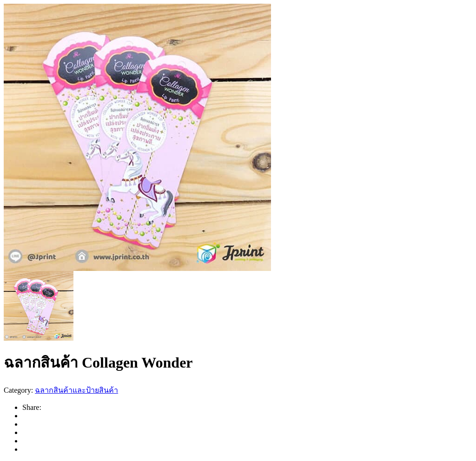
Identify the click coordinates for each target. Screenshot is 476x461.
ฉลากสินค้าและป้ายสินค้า (76, 390)
